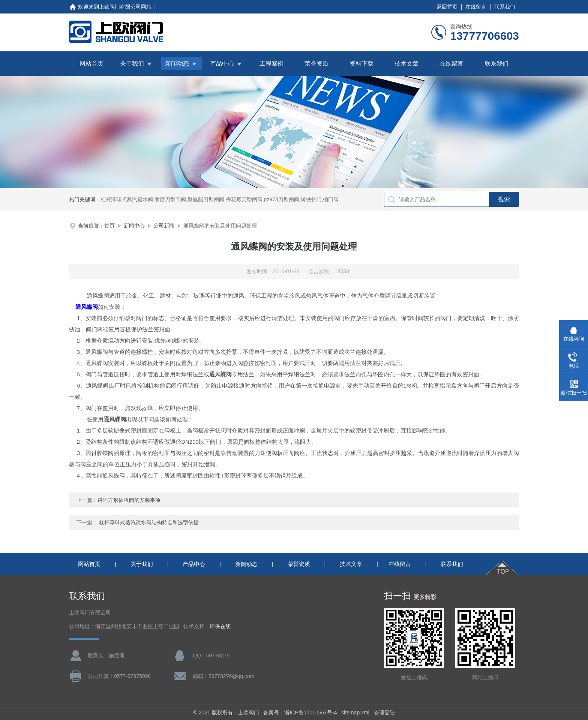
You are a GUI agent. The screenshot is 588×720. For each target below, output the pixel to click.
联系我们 (505, 7)
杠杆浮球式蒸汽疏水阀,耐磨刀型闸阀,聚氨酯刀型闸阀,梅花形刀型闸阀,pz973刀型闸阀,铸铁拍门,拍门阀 (220, 199)
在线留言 (476, 7)
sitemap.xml (355, 713)
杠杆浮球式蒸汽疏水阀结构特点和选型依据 (149, 522)
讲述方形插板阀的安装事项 (129, 500)
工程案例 (271, 64)
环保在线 (220, 626)
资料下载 (361, 64)
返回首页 (447, 7)
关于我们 (132, 64)
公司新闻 (164, 226)
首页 (109, 226)
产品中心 (222, 64)
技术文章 (406, 64)
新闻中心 (134, 226)
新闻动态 (177, 64)
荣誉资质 (316, 64)
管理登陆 (384, 713)
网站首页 (91, 64)
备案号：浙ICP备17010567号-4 (300, 713)
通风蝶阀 (87, 307)
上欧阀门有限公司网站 (125, 7)
